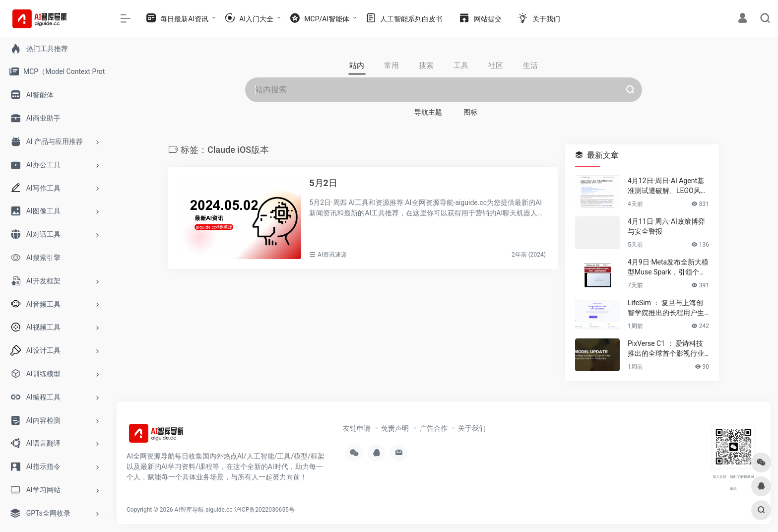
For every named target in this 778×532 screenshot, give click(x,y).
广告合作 (434, 428)
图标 (470, 112)
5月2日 (323, 183)
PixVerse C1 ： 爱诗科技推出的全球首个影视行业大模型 (666, 349)
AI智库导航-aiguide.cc (204, 510)
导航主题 (428, 112)
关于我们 (472, 428)
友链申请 (357, 428)
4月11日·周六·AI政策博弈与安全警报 (666, 226)
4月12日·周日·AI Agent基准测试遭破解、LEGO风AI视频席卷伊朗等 (667, 186)
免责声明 (395, 428)
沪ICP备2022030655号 (264, 510)
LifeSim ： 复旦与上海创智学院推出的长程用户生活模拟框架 (666, 308)
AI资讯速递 (332, 255)
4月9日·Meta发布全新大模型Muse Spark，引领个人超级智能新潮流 (668, 267)
